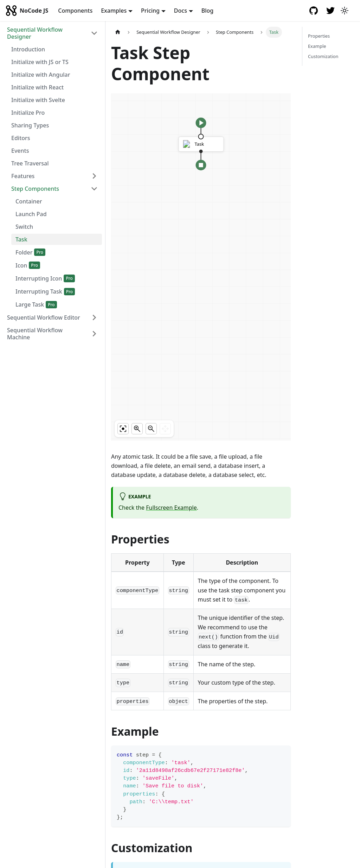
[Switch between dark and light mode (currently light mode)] (345, 11)
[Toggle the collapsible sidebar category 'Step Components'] (94, 189)
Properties (319, 36)
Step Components (35, 189)
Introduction (28, 49)
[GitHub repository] (314, 11)
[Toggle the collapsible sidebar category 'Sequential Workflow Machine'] (94, 334)
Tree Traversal (30, 163)
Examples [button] (114, 11)
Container (29, 201)
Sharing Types (30, 125)
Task (21, 239)
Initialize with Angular (41, 75)
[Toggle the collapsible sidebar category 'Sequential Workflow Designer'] (94, 33)
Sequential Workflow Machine (35, 334)
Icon (21, 265)
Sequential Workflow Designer (35, 33)
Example (317, 46)
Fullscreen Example (171, 508)
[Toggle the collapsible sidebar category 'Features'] (94, 176)
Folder (24, 252)
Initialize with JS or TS (40, 62)
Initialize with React (37, 87)
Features (23, 176)
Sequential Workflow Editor (44, 317)
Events (20, 151)
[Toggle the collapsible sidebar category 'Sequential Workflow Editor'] (94, 317)
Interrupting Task (39, 291)
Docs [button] (181, 11)
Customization (323, 56)
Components (75, 11)
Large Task (30, 304)
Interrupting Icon (39, 278)
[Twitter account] (330, 11)
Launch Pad (31, 214)
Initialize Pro (28, 113)
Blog (207, 11)
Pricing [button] (150, 11)
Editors (21, 138)
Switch (24, 227)
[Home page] (118, 32)
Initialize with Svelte (38, 100)
